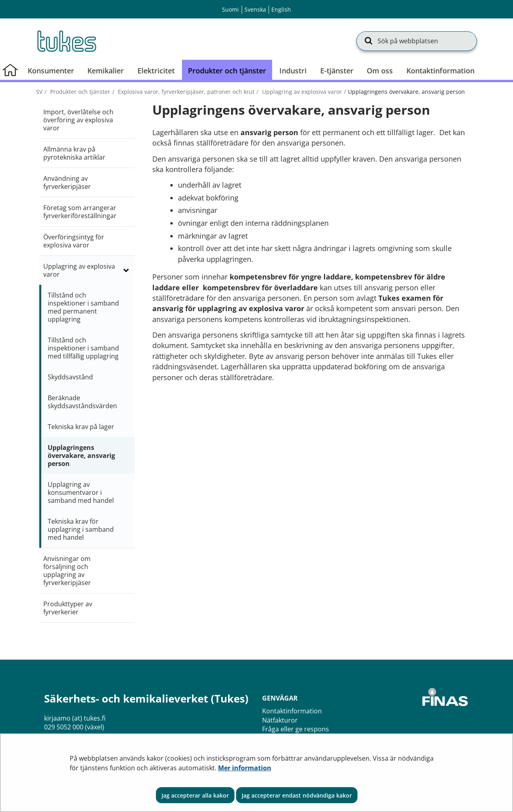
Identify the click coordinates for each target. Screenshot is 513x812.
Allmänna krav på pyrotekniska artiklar (74, 153)
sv (39, 92)
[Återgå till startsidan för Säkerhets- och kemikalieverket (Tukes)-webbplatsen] (66, 41)
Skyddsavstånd (70, 377)
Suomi (230, 9)
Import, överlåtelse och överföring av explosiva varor (78, 120)
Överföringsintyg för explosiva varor (74, 241)
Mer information (245, 768)
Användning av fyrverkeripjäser (67, 182)
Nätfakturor (280, 720)
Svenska (255, 9)
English (281, 9)
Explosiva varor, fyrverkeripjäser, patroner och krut (185, 92)
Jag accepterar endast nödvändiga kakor (297, 795)
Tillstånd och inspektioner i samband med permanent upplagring (83, 307)
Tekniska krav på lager (81, 427)
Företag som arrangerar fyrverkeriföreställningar (80, 212)
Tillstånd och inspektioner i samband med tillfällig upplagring (83, 348)
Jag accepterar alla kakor (195, 795)
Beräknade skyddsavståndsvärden (82, 402)
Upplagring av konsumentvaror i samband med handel (81, 492)
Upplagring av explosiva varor (301, 92)
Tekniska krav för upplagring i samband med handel (81, 529)
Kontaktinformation (292, 711)
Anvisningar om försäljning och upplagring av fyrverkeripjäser (67, 571)
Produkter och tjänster (79, 92)
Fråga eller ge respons (296, 729)
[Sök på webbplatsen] (417, 41)
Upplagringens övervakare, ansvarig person (81, 456)
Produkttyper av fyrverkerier (68, 608)
